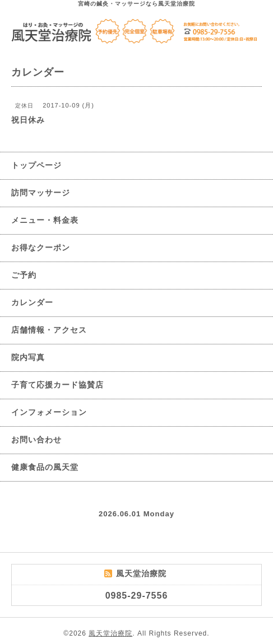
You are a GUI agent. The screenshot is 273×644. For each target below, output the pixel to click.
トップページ (36, 165)
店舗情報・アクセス (49, 330)
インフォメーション (49, 412)
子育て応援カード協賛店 (57, 385)
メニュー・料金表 (45, 220)
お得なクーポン (41, 248)
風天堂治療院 (110, 633)
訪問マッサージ (41, 193)
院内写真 (28, 357)
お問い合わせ (36, 440)
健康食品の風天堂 (45, 467)
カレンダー (32, 302)
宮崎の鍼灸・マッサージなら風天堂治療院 (136, 4)
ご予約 (24, 275)
